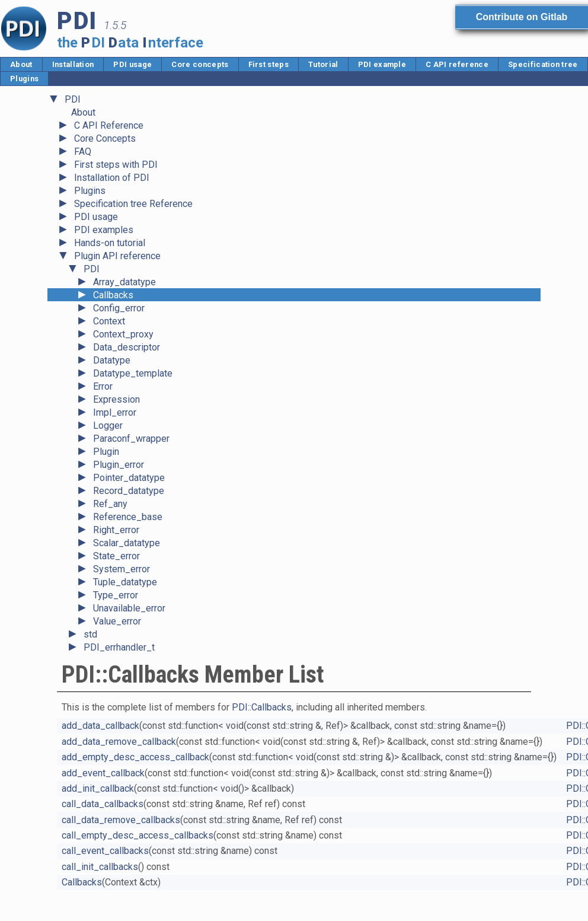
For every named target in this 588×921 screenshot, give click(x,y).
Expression (116, 399)
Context (109, 321)
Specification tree (543, 64)
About (21, 64)
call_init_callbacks (100, 867)
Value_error (117, 621)
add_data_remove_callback (119, 742)
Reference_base (128, 517)
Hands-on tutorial (110, 243)
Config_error (119, 308)
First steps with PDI (116, 165)
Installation (73, 64)
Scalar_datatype (127, 543)
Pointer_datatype (129, 478)
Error (103, 386)
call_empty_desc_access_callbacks (138, 835)
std (90, 634)
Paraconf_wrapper (131, 439)
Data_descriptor (127, 347)
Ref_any (110, 504)
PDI (73, 99)
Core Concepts (105, 138)
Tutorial (323, 64)
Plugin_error (119, 465)
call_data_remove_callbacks (121, 820)
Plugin (106, 452)
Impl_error (115, 412)
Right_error (116, 530)
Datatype (112, 360)
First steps (269, 64)
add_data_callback (100, 726)
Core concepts (200, 64)
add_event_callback (103, 773)
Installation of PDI (112, 178)
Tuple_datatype (125, 582)
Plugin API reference (117, 256)
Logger (108, 426)
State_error (116, 556)
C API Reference (109, 125)
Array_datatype (124, 282)
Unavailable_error (129, 608)
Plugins (24, 79)
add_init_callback (98, 788)
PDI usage (132, 64)
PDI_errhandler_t (119, 647)
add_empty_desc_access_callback (135, 757)
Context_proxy (123, 334)
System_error (122, 569)
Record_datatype (129, 491)
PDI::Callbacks (262, 707)
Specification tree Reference (133, 204)
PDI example (382, 64)
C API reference (457, 64)
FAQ (83, 152)
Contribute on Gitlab (522, 17)
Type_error (116, 595)
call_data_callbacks (103, 804)
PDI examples (104, 230)
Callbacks (113, 295)
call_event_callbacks (105, 851)
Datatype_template (133, 373)
